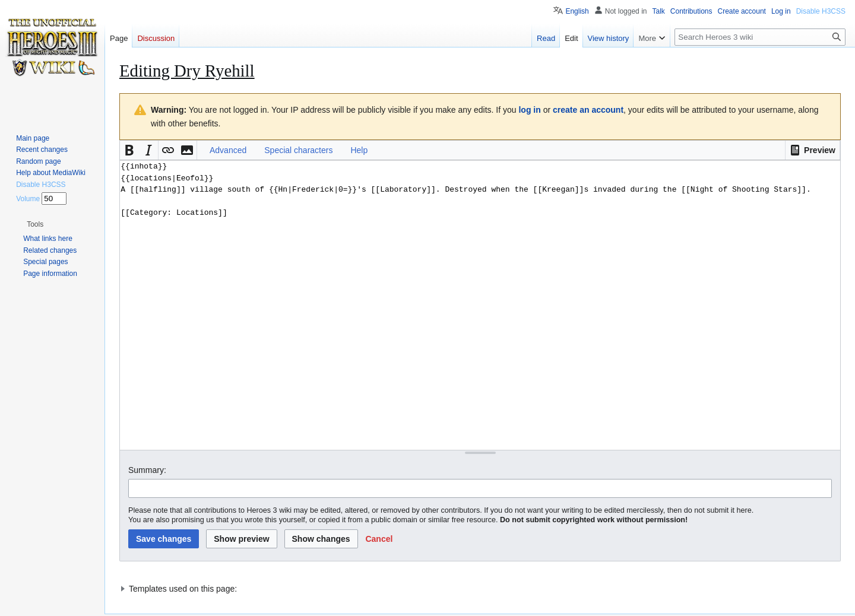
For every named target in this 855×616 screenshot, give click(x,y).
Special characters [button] (298, 150)
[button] (813, 150)
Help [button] (359, 150)
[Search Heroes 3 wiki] (760, 37)
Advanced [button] (228, 150)
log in (529, 110)
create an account (588, 110)
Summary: (147, 470)
